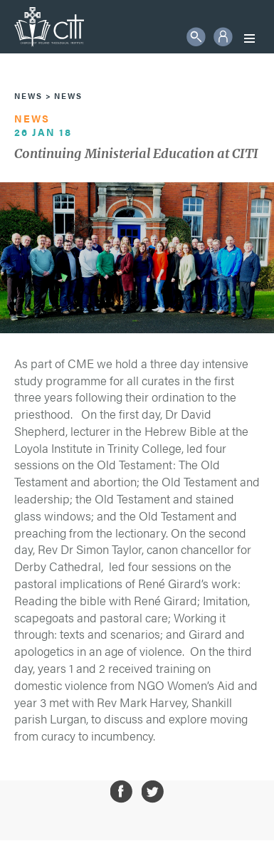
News (28, 96)
